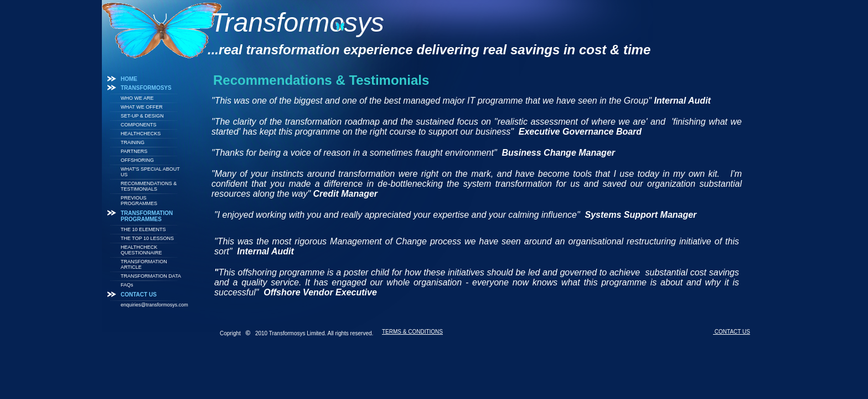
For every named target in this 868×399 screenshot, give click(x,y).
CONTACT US (732, 332)
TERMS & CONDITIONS (412, 332)
